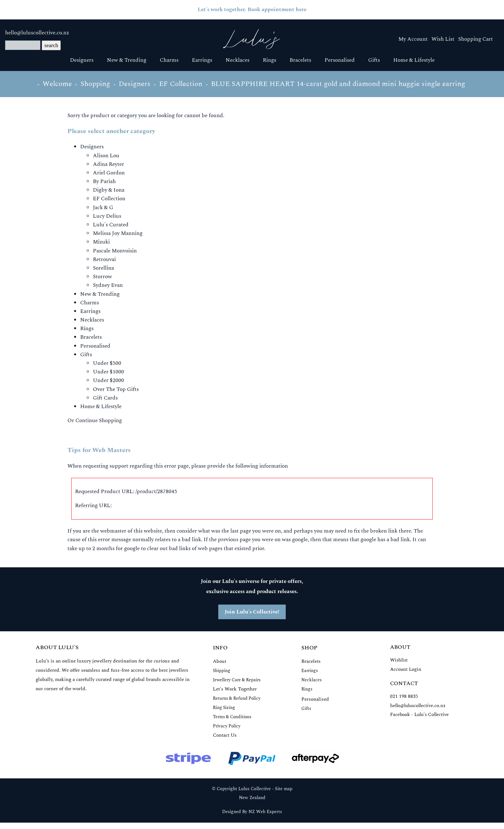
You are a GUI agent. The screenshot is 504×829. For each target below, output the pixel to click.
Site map (284, 789)
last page (241, 531)
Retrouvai (104, 259)
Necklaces (238, 60)
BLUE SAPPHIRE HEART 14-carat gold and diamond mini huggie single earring (338, 84)
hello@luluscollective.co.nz (37, 33)
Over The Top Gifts (116, 389)
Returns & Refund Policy (237, 698)
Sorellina (103, 268)
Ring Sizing (224, 708)
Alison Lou (106, 156)
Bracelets (300, 60)
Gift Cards (105, 398)
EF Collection (181, 84)
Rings (269, 60)
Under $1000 (108, 372)
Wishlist (399, 660)
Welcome (57, 84)
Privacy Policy (227, 726)
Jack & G (103, 208)
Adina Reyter (108, 164)
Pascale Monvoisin (115, 251)
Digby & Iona (109, 190)
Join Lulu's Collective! (252, 612)
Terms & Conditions (232, 717)
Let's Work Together (235, 689)
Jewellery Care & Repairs (237, 680)
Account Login (406, 669)
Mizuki (101, 242)
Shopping (95, 84)
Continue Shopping (99, 421)
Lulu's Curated (111, 225)
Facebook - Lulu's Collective (419, 715)
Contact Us (225, 735)
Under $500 (107, 363)
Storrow (102, 277)
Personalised (340, 60)
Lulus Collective (255, 789)
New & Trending (127, 60)
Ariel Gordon (109, 173)
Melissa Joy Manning (118, 233)
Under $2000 (108, 380)
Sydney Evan (108, 285)
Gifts (374, 60)
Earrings (202, 60)
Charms (169, 60)
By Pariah (104, 181)
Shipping (222, 671)
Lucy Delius (107, 216)
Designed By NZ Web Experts (252, 812)
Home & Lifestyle (414, 60)
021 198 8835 (404, 696)
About (220, 661)
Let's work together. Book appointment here (252, 10)
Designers (82, 60)
